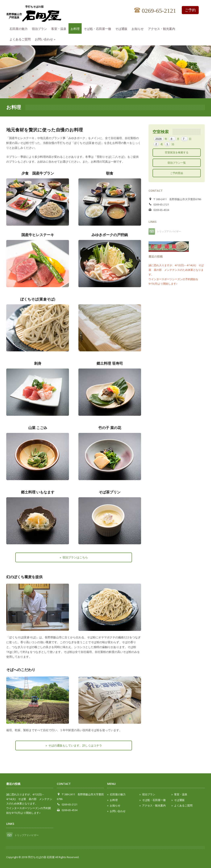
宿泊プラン (40, 28)
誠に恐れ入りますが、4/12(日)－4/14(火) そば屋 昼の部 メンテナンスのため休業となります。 (176, 270)
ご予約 (190, 10)
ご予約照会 (177, 173)
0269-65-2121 (155, 11)
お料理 (76, 28)
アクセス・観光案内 (163, 28)
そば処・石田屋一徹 (98, 28)
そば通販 (122, 28)
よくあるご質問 (21, 39)
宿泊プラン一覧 (177, 163)
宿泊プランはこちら (75, 557)
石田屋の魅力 (20, 28)
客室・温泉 (60, 28)
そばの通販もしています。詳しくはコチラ (75, 745)
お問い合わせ (46, 39)
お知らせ (139, 28)
